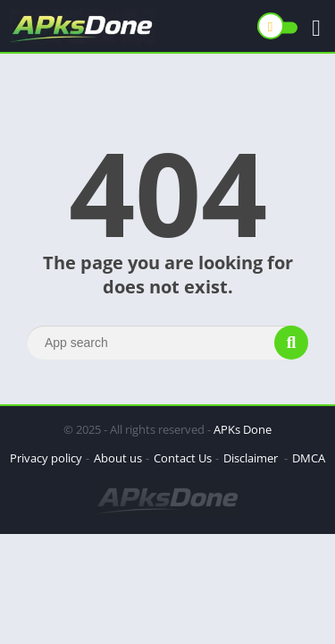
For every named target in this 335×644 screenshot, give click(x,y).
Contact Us (183, 458)
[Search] (167, 343)
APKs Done (243, 429)
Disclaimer (252, 458)
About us (118, 458)
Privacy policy (46, 458)
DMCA (309, 458)
